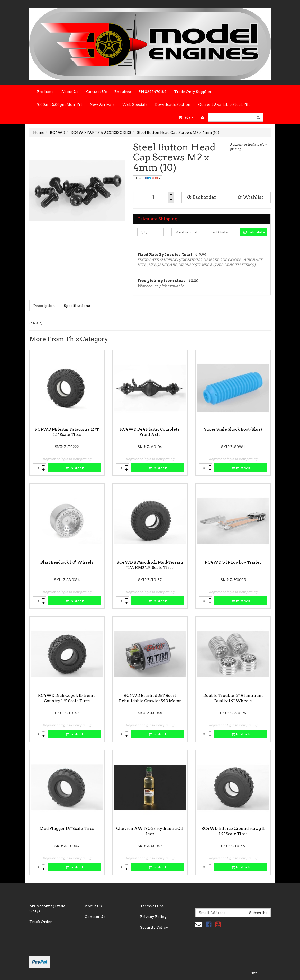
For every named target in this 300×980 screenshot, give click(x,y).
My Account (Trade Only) (47, 908)
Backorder (202, 197)
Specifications (77, 306)
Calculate (254, 232)
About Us (70, 92)
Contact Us (96, 92)
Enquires (123, 92)
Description (44, 306)
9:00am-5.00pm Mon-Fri (60, 104)
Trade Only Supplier (193, 92)
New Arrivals (102, 104)
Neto (254, 973)
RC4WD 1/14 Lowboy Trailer (233, 562)
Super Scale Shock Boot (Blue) (233, 429)
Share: (148, 178)
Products (45, 92)
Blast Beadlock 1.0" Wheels (67, 562)
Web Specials (135, 104)
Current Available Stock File (224, 104)
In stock (75, 468)
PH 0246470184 (152, 92)
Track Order (41, 922)
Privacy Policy (153, 917)
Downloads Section (173, 104)
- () (186, 117)
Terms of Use (152, 906)
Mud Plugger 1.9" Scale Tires (67, 829)
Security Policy (154, 927)
